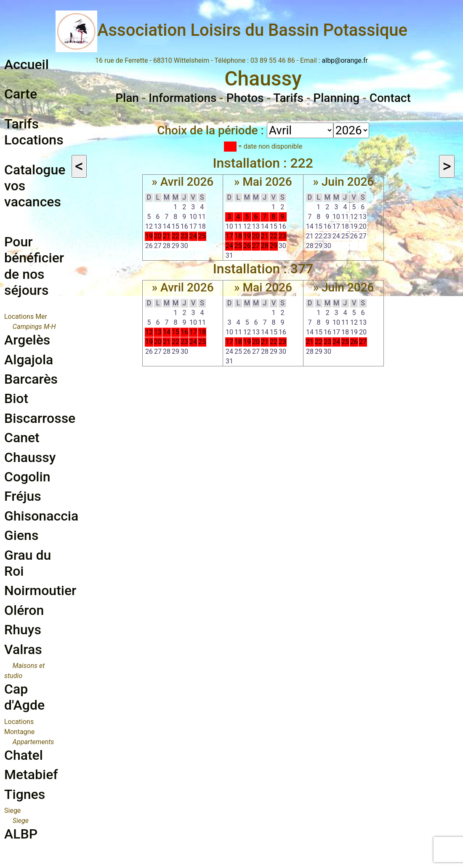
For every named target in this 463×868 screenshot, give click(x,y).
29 (274, 246)
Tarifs (288, 98)
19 (149, 236)
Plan (127, 98)
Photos (245, 98)
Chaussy (30, 457)
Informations (182, 98)
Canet (22, 438)
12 (149, 332)
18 (238, 236)
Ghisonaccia (41, 516)
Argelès (27, 340)
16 (184, 332)
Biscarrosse (40, 418)
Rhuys (23, 630)
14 (167, 332)
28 (265, 246)
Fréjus (23, 496)
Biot (16, 398)
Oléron (24, 610)
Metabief (31, 775)
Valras (23, 649)
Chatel (24, 755)
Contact (390, 98)
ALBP (21, 834)
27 (256, 246)
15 (176, 332)
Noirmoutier (40, 590)
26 (247, 246)
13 (158, 332)
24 (193, 236)
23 (184, 236)
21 (167, 236)
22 (176, 236)
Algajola (29, 360)
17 (229, 236)
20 (158, 236)
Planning (336, 98)
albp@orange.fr (345, 60)
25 (202, 236)
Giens (21, 535)
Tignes (25, 794)
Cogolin (27, 477)
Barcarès (31, 379)
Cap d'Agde (24, 697)
